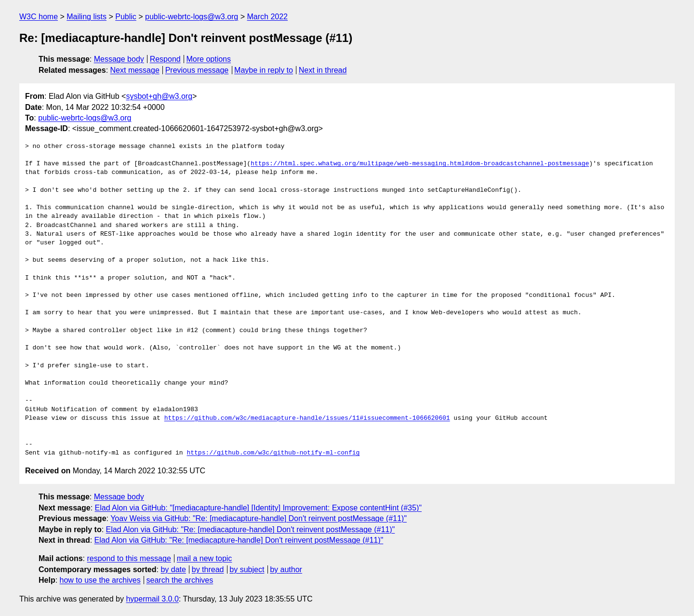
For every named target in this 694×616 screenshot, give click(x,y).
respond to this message (129, 558)
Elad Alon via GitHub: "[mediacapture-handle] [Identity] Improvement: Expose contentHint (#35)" (258, 508)
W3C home (39, 17)
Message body (119, 59)
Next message (135, 70)
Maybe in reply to (264, 70)
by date (173, 569)
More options (209, 59)
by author (286, 569)
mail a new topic (205, 558)
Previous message (197, 70)
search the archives (180, 580)
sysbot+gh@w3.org (159, 96)
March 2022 (268, 17)
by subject (247, 569)
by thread (208, 569)
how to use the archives (100, 580)
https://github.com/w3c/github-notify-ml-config (273, 453)
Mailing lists (87, 17)
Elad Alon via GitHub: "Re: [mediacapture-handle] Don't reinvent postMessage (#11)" (251, 529)
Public (126, 17)
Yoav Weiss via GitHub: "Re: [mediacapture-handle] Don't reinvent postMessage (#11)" (259, 518)
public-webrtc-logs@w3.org (192, 17)
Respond (165, 59)
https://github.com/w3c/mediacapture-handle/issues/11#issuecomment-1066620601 (307, 418)
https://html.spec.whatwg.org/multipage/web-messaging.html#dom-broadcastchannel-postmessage (420, 164)
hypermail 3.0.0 (152, 599)
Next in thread (323, 70)
